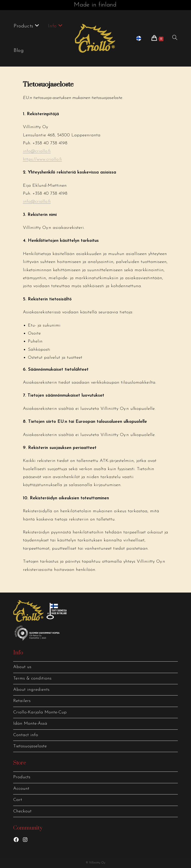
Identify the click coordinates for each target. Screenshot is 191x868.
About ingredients (31, 690)
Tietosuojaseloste (30, 746)
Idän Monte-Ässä (30, 724)
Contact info (26, 735)
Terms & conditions (32, 678)
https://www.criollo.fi (42, 159)
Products (22, 777)
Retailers (22, 701)
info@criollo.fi (37, 151)
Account (21, 789)
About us (22, 667)
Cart (18, 800)
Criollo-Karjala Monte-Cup (40, 712)
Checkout (22, 811)
